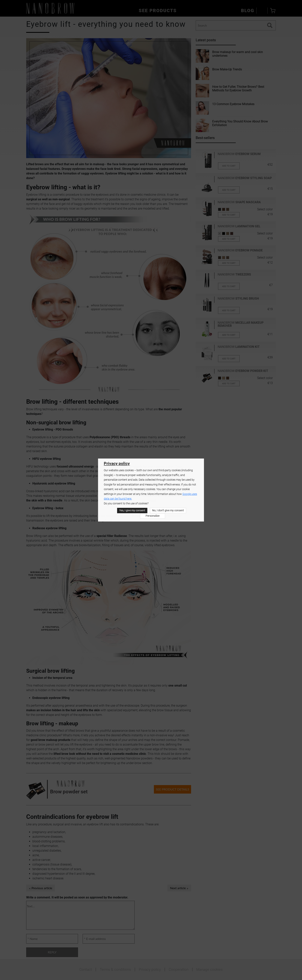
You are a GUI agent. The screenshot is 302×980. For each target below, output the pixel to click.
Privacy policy (117, 463)
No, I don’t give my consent (168, 510)
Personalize (153, 516)
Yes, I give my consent (132, 510)
